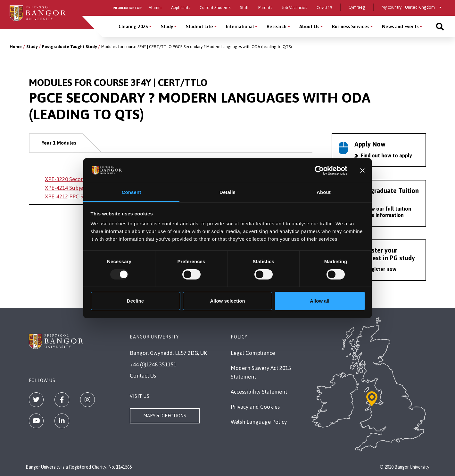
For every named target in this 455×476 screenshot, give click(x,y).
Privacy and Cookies (255, 407)
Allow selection (227, 301)
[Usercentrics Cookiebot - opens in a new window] (319, 171)
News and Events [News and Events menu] (400, 26)
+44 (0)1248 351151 (153, 364)
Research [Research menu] (277, 26)
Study (32, 47)
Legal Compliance (253, 353)
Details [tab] (227, 192)
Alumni (155, 8)
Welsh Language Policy (259, 422)
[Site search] (440, 26)
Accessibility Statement (259, 392)
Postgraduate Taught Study (69, 47)
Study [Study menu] (167, 26)
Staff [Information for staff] (244, 8)
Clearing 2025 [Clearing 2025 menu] (133, 26)
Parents (265, 8)
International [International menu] (240, 26)
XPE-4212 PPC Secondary (75, 196)
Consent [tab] (132, 192)
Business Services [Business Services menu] (351, 26)
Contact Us (143, 376)
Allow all (320, 301)
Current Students (215, 8)
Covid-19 (324, 8)
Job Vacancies (294, 8)
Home (16, 47)
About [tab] (324, 192)
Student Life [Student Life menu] (199, 26)
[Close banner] (362, 171)
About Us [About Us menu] (309, 26)
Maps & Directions (165, 416)
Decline (135, 301)
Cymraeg (357, 7)
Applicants (181, 8)
